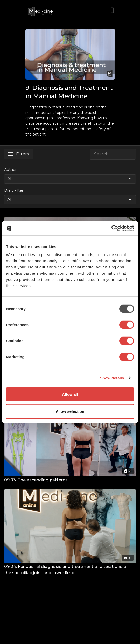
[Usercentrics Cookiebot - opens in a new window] (111, 228)
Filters (19, 154)
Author (10, 170)
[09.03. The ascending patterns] (70, 480)
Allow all (70, 394)
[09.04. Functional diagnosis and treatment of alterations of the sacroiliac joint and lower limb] (70, 570)
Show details (112, 378)
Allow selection (70, 411)
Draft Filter (14, 190)
